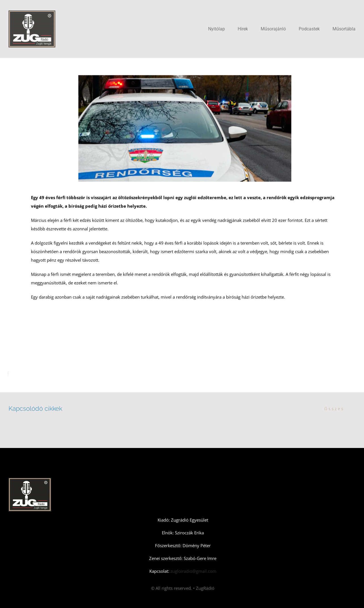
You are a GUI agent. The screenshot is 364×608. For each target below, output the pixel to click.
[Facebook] (11, 374)
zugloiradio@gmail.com (193, 571)
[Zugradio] (32, 13)
